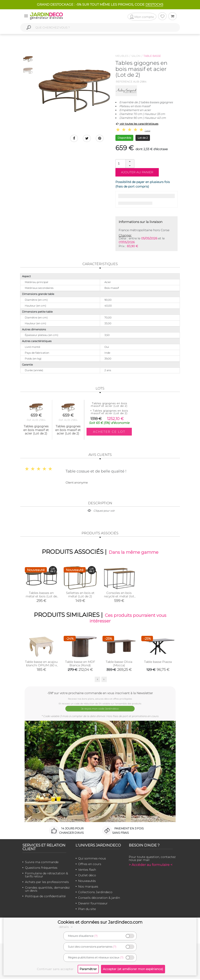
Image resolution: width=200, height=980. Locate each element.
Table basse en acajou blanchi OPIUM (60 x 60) (41, 667)
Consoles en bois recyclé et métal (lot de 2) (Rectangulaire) (119, 597)
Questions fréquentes (41, 869)
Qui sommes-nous (92, 859)
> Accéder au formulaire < (151, 866)
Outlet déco (87, 876)
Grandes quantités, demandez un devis (47, 890)
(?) (96, 936)
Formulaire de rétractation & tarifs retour (46, 876)
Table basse (152, 56)
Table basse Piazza (158, 664)
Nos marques (88, 888)
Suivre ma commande (42, 863)
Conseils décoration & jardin (99, 899)
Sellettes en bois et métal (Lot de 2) (80, 595)
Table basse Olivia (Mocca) (119, 666)
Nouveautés (87, 882)
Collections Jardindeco (95, 893)
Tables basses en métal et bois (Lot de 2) (41, 597)
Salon (136, 56)
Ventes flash (87, 871)
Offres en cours (90, 865)
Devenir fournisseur (93, 904)
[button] (130, 162)
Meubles (122, 56)
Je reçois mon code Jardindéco (100, 710)
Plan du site (87, 910)
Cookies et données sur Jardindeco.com (100, 922)
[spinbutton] (124, 163)
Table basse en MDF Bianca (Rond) (80, 666)
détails (66, 927)
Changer (125, 235)
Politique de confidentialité (45, 897)
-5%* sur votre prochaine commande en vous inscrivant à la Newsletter (100, 695)
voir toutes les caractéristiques (137, 124)
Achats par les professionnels (47, 883)
